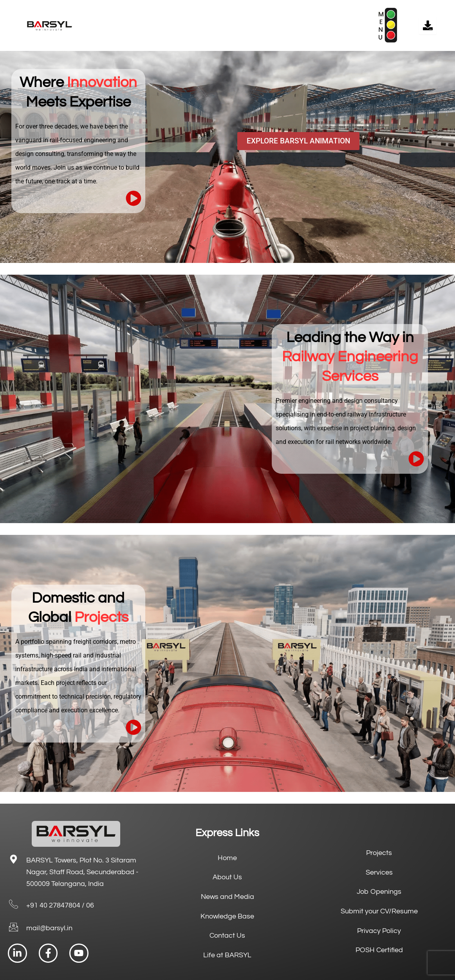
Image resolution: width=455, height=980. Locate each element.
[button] (244, 25)
